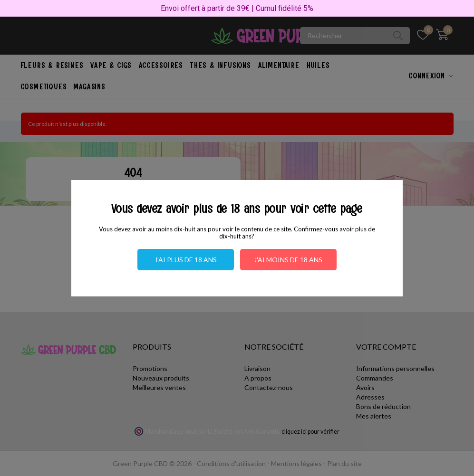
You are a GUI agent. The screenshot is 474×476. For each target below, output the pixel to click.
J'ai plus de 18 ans (186, 260)
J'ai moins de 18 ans (288, 260)
